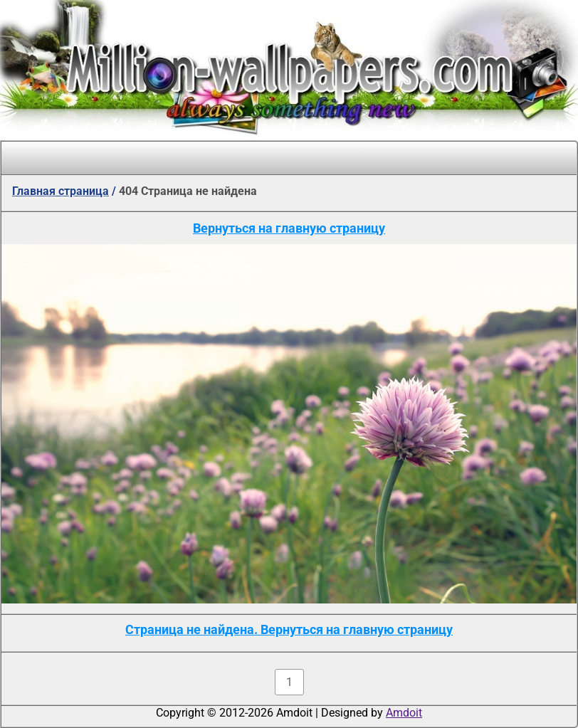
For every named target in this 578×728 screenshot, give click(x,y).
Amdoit (404, 713)
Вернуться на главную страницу (289, 228)
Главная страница (61, 191)
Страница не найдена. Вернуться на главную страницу (289, 629)
